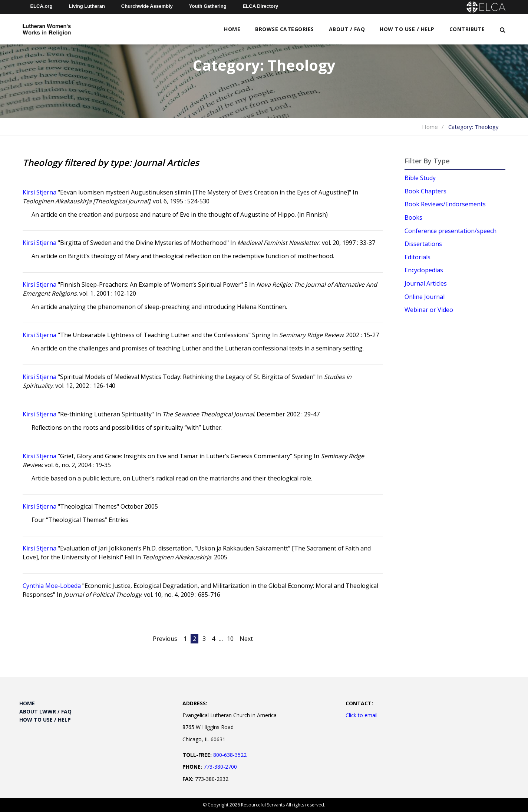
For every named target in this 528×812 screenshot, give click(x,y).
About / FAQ (347, 29)
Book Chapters (425, 191)
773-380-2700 (220, 767)
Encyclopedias (424, 270)
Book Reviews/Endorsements (445, 204)
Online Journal (425, 297)
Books (413, 217)
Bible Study (420, 178)
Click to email (362, 715)
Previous (165, 639)
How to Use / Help (407, 29)
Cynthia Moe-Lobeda (52, 586)
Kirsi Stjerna (39, 192)
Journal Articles (426, 283)
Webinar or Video (429, 310)
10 (230, 639)
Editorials (418, 257)
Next (246, 639)
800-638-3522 (230, 755)
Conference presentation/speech (451, 231)
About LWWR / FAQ (45, 711)
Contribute (467, 29)
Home (232, 29)
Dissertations (423, 244)
